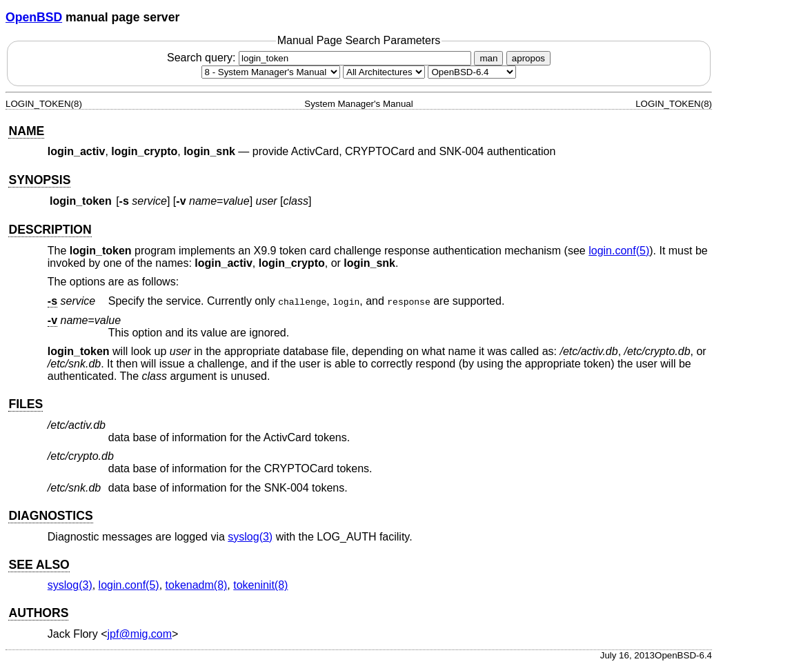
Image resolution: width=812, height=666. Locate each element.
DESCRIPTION (50, 230)
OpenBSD (34, 17)
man (488, 58)
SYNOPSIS (39, 180)
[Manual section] (271, 72)
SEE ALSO (39, 565)
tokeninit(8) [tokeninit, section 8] (260, 585)
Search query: (321, 58)
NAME (26, 131)
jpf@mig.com (140, 634)
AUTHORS (38, 613)
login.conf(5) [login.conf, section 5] (619, 251)
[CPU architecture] (384, 72)
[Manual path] (472, 72)
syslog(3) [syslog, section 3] (250, 537)
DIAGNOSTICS (50, 516)
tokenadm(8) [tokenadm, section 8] (197, 585)
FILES (26, 404)
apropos (528, 58)
